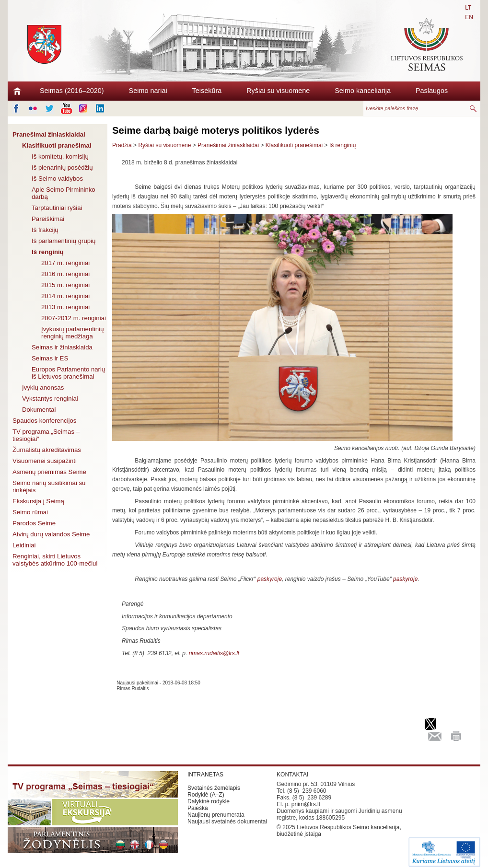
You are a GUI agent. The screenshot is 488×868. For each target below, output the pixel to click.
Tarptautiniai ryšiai (57, 208)
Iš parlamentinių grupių (64, 241)
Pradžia (122, 145)
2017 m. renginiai (65, 263)
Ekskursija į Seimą (38, 501)
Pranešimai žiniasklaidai (49, 134)
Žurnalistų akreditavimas (47, 450)
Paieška (198, 808)
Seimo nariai (148, 91)
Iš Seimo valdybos (57, 179)
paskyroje (270, 579)
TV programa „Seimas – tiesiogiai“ (46, 435)
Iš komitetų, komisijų (60, 156)
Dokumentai (39, 410)
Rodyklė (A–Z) (206, 795)
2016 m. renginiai (65, 274)
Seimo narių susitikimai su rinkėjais (49, 486)
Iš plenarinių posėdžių (62, 168)
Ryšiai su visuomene (278, 91)
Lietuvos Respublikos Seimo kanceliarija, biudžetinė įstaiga (339, 831)
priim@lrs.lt (306, 804)
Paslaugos (432, 91)
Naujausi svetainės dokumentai (227, 822)
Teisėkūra (207, 91)
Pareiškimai (48, 219)
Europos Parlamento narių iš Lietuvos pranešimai (68, 373)
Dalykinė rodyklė (209, 801)
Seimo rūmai (30, 512)
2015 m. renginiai (65, 285)
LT (468, 8)
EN (469, 17)
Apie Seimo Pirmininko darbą (64, 193)
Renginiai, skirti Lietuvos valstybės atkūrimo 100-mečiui (55, 560)
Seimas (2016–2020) (72, 91)
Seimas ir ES (50, 358)
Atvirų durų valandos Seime (51, 534)
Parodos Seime (34, 523)
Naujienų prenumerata (216, 815)
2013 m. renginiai (65, 307)
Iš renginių (48, 252)
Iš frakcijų (45, 230)
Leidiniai (24, 545)
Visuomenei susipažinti (45, 461)
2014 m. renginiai (65, 296)
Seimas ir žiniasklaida (62, 347)
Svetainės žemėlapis (214, 788)
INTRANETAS (205, 775)
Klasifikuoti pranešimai (57, 145)
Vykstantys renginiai (50, 399)
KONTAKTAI (292, 775)
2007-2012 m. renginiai (74, 318)
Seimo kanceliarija (363, 91)
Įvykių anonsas (43, 388)
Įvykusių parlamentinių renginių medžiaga (72, 333)
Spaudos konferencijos (44, 421)
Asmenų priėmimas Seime (49, 472)
